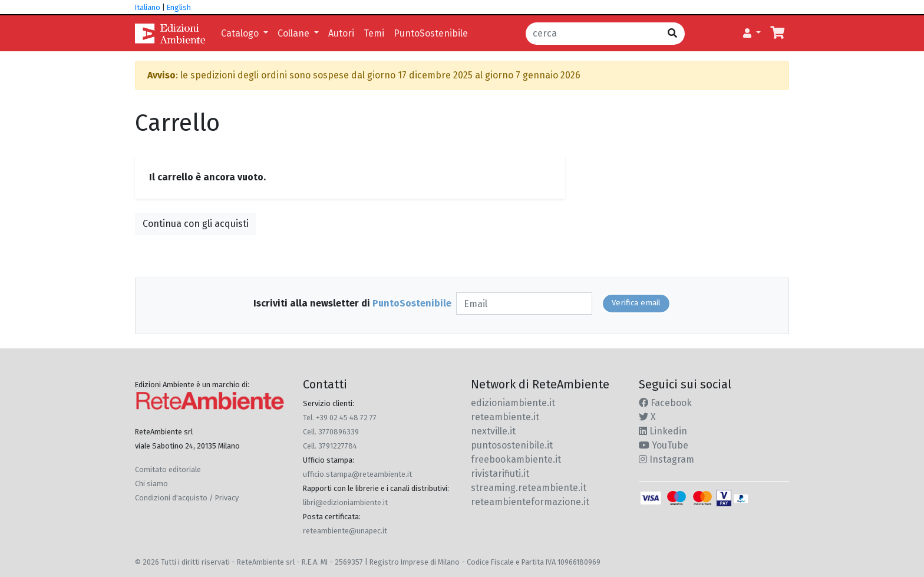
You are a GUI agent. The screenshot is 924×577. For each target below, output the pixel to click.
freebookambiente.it (516, 459)
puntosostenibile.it (512, 445)
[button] (752, 34)
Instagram (666, 459)
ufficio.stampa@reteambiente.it (357, 474)
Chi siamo (151, 484)
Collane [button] (295, 33)
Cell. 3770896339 (331, 432)
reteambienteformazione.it (530, 502)
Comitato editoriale (168, 469)
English (179, 7)
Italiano (148, 7)
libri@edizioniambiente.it (345, 502)
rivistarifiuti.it (500, 474)
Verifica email (636, 303)
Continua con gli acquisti (196, 224)
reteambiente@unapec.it (345, 531)
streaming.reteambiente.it (529, 488)
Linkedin (663, 431)
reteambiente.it (505, 417)
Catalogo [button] (241, 33)
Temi (374, 33)
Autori (341, 33)
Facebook (665, 403)
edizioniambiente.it (513, 403)
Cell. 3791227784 (330, 446)
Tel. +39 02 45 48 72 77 (340, 418)
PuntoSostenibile (431, 33)
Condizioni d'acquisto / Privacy (187, 498)
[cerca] (593, 34)
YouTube (664, 445)
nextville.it (493, 431)
